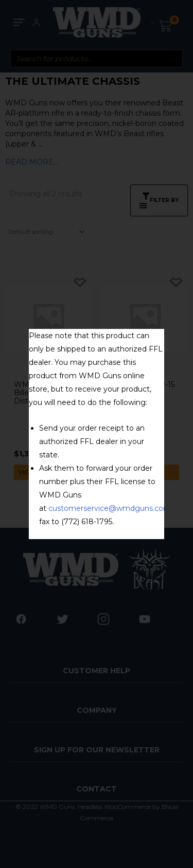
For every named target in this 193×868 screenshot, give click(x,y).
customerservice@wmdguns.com (110, 508)
